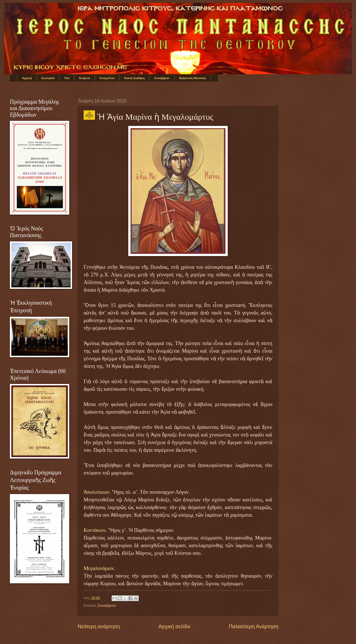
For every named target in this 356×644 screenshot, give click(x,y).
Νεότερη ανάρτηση (99, 626)
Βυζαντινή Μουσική (192, 78)
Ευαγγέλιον (107, 78)
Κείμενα (85, 78)
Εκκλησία (48, 78)
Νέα (67, 78)
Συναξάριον (162, 78)
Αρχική (27, 78)
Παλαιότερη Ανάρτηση (254, 626)
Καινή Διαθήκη (134, 78)
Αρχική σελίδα (174, 626)
